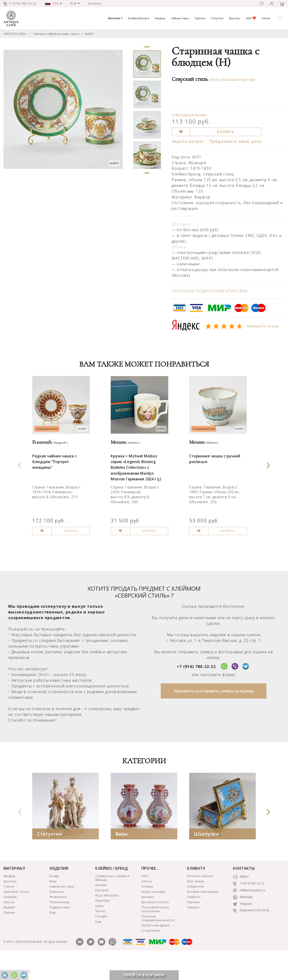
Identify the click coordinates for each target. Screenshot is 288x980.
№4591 (90, 34)
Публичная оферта (156, 948)
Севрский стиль (190, 79)
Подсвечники (60, 930)
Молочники (58, 919)
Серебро (10, 919)
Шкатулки (207, 856)
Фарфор (160, 18)
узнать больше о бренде (232, 79)
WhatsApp (243, 920)
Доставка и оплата (155, 924)
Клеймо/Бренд (139, 18)
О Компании (151, 953)
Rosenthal (103, 923)
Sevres (100, 933)
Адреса (241, 899)
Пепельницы (60, 924)
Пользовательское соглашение (155, 932)
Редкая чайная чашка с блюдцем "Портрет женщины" (58, 475)
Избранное (196, 909)
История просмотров (203, 914)
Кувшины (57, 914)
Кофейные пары (62, 909)
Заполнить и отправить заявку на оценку (214, 713)
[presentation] (20, 474)
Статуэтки (217, 18)
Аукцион (148, 919)
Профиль (194, 919)
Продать (193, 930)
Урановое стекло (16, 914)
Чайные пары (180, 18)
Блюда (54, 898)
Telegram (242, 926)
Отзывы (147, 909)
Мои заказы (196, 904)
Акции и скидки (153, 914)
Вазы (122, 856)
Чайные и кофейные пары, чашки (56, 34)
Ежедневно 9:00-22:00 (251, 933)
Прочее (9, 935)
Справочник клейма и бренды (112, 900)
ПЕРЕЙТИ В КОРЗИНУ (144, 975)
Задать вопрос (188, 141)
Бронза (9, 924)
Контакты (95, 3)
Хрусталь (235, 18)
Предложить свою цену (236, 141)
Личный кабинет (200, 898)
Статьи (266, 18)
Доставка (181, 224)
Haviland (102, 913)
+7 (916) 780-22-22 (196, 689)
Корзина (193, 924)
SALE (251, 18)
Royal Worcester (107, 918)
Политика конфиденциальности (158, 941)
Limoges (101, 939)
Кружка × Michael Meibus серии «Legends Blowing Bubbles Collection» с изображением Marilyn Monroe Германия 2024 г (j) (140, 482)
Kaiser (100, 928)
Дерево (9, 930)
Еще (53, 935)
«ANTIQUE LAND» (15, 34)
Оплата (179, 247)
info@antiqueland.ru (249, 913)
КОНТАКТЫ (244, 891)
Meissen (101, 907)
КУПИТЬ (226, 132)
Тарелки (200, 18)
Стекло (9, 909)
